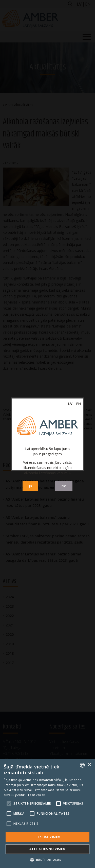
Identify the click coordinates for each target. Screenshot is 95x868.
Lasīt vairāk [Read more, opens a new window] (37, 795)
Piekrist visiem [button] (48, 837)
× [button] (89, 765)
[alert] (48, 813)
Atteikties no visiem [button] (48, 849)
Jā (30, 486)
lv (70, 404)
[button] (48, 860)
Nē (64, 486)
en (78, 404)
